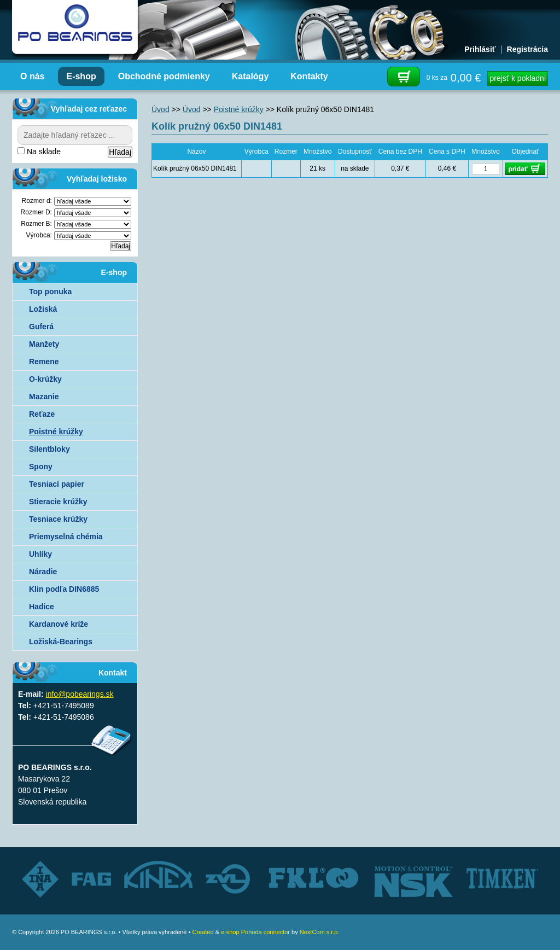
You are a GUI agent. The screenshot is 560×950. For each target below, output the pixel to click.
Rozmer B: (36, 224)
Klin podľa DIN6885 (64, 589)
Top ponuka (50, 292)
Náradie (43, 572)
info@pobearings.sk (80, 694)
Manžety (44, 344)
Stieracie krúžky (58, 502)
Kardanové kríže (59, 624)
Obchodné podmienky (164, 76)
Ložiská (43, 309)
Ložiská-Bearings (61, 642)
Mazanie (44, 397)
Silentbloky (49, 449)
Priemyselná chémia (66, 537)
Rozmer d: (37, 201)
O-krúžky (45, 379)
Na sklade (39, 151)
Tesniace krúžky (58, 519)
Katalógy (250, 76)
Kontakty (309, 76)
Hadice (42, 607)
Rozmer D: (36, 212)
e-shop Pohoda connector (255, 932)
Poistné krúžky (56, 432)
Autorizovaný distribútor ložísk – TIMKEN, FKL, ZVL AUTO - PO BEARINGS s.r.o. (75, 27)
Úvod (161, 109)
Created (203, 932)
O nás (32, 76)
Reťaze (42, 414)
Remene (44, 362)
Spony (41, 467)
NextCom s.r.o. (320, 932)
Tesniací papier (57, 484)
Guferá (41, 327)
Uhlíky (40, 554)
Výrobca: (39, 235)
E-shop (81, 76)
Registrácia (527, 49)
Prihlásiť (480, 49)
